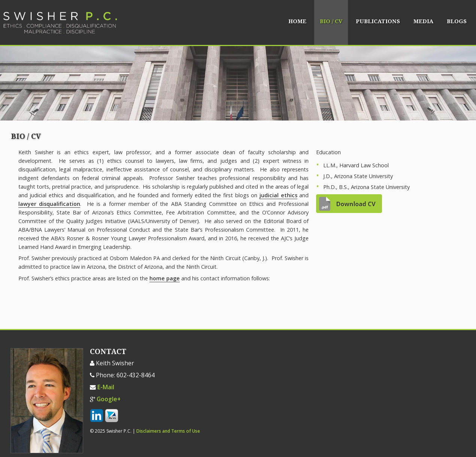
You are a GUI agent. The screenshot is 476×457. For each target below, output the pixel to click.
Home (297, 21)
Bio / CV (331, 21)
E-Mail (106, 387)
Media (423, 21)
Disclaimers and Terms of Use (168, 431)
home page (165, 278)
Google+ (109, 399)
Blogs (457, 21)
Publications (378, 21)
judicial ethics (278, 195)
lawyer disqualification (49, 204)
